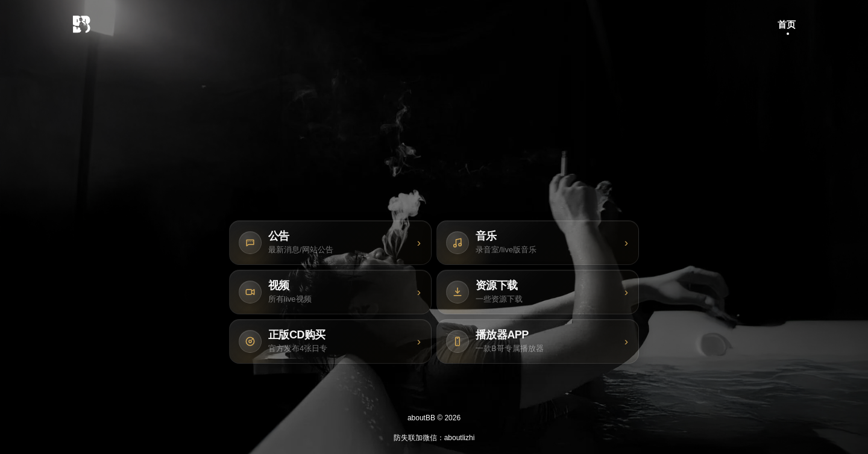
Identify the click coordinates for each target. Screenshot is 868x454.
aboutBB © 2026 (434, 418)
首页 (787, 24)
